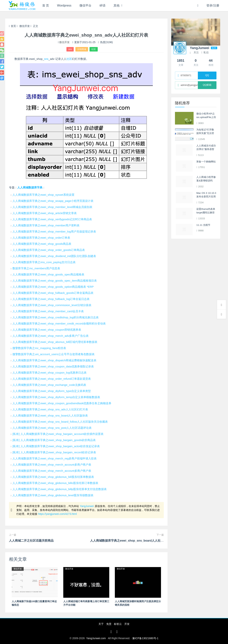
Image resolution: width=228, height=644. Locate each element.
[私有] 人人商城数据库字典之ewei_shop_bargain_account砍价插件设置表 (58, 434)
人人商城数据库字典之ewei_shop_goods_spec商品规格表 (48, 274)
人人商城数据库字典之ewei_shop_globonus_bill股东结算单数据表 (53, 477)
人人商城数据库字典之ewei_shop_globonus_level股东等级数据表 (53, 495)
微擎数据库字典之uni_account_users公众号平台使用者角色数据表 (54, 354)
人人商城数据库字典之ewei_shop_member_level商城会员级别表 (52, 207)
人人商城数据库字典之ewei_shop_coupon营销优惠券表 (47, 330)
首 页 (46, 5)
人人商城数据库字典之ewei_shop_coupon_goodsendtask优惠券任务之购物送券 (62, 403)
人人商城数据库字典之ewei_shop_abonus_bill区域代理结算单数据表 (55, 342)
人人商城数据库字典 (30, 187)
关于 (101, 624)
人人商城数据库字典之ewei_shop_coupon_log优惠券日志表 (50, 373)
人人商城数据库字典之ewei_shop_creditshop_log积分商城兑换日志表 (56, 317)
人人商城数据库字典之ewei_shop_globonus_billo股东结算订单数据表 (55, 483)
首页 (12, 26)
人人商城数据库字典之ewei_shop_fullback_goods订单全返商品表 (53, 293)
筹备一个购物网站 (206, 162)
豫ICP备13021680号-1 (145, 638)
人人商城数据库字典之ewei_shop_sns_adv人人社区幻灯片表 (50, 409)
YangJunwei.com (96, 638)
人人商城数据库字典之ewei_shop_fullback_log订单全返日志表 (51, 299)
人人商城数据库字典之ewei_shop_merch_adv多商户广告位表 (51, 336)
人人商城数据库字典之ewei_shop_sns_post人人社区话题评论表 (52, 428)
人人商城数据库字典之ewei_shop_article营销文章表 (45, 213)
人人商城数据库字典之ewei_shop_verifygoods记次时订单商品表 (52, 219)
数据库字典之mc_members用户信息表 (36, 268)
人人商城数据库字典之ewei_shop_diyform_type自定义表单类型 (52, 391)
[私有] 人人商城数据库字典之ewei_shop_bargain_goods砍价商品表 (54, 440)
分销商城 (82, 49)
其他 (117, 5)
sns (70, 49)
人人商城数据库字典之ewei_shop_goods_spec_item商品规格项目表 (55, 281)
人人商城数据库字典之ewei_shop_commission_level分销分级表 (52, 305)
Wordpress (64, 5)
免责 (109, 624)
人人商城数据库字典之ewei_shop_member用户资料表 (46, 225)
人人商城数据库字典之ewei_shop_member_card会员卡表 (48, 311)
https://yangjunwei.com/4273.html (58, 514)
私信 (205, 52)
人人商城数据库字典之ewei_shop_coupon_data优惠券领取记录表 (53, 366)
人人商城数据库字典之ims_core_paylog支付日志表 (44, 262)
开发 (127, 624)
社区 (94, 49)
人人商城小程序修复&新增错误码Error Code (206, 181)
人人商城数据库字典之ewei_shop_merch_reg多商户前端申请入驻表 (55, 458)
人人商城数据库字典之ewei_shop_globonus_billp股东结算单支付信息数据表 (60, 489)
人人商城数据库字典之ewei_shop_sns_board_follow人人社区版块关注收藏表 (60, 422)
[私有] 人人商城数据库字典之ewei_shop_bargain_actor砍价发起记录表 (56, 446)
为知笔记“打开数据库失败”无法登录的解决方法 (205, 133)
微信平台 (86, 5)
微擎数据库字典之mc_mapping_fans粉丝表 (39, 348)
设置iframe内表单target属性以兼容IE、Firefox (206, 213)
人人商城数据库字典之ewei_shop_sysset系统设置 (43, 195)
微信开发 (25, 26)
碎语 (103, 5)
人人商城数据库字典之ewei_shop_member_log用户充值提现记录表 (54, 231)
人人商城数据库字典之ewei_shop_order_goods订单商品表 (49, 250)
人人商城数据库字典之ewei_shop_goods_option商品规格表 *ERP (53, 287)
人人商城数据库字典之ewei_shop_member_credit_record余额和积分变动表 (59, 323)
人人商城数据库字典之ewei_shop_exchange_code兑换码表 (49, 385)
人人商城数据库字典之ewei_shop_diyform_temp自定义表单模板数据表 (56, 397)
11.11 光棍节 (203, 225)
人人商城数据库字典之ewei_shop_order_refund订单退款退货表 (52, 379)
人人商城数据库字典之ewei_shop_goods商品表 (42, 244)
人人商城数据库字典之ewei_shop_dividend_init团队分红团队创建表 (54, 256)
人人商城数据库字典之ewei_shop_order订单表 (41, 238)
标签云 (118, 624)
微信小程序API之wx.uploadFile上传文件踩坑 (206, 117)
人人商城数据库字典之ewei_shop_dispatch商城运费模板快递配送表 (54, 360)
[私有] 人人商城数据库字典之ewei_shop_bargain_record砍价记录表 (54, 452)
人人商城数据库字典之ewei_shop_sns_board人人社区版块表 (50, 415)
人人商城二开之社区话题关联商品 (31, 541)
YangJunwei (87, 506)
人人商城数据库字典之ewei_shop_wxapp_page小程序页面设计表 (53, 201)
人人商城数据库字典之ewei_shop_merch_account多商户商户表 (52, 465)
